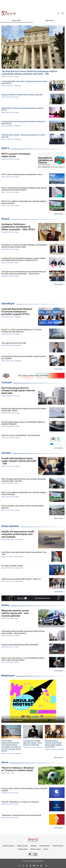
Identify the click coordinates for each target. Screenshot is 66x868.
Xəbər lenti (49, 20)
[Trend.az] (8, 13)
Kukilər (46, 849)
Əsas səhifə (17, 20)
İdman (5, 762)
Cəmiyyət (7, 382)
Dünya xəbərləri (10, 526)
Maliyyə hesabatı (23, 846)
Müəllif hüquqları (58, 846)
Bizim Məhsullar (45, 846)
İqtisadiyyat (8, 303)
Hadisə (5, 605)
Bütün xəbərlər (59, 214)
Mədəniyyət (8, 676)
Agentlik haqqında (9, 846)
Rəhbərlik (34, 846)
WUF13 (5, 148)
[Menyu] (63, 13)
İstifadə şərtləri (23, 849)
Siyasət (6, 219)
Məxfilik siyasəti (36, 849)
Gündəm (6, 453)
